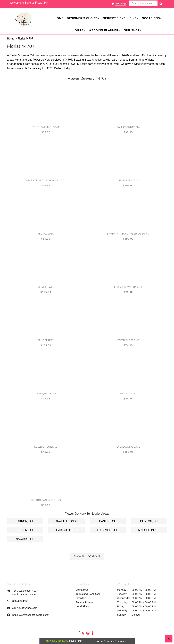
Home (59, 18)
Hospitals (81, 598)
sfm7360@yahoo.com (25, 608)
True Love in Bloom (46, 127)
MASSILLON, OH (149, 530)
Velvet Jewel (46, 287)
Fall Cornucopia (128, 127)
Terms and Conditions (88, 594)
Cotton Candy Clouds (46, 500)
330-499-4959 (20, 601)
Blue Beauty (46, 340)
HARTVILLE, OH (66, 530)
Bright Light (128, 393)
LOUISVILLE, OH (108, 530)
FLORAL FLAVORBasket (128, 287)
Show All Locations (87, 556)
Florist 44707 (25, 39)
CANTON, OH (108, 521)
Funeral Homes (85, 602)
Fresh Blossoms (128, 340)
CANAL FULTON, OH (66, 521)
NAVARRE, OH (25, 539)
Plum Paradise (128, 180)
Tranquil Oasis (46, 393)
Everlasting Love (128, 447)
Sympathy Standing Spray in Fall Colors (128, 234)
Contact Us (82, 590)
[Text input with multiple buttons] (143, 3)
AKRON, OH (25, 521)
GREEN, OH (25, 530)
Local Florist (83, 606)
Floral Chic (46, 234)
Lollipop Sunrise (46, 447)
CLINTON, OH (149, 521)
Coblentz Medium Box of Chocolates (46, 180)
